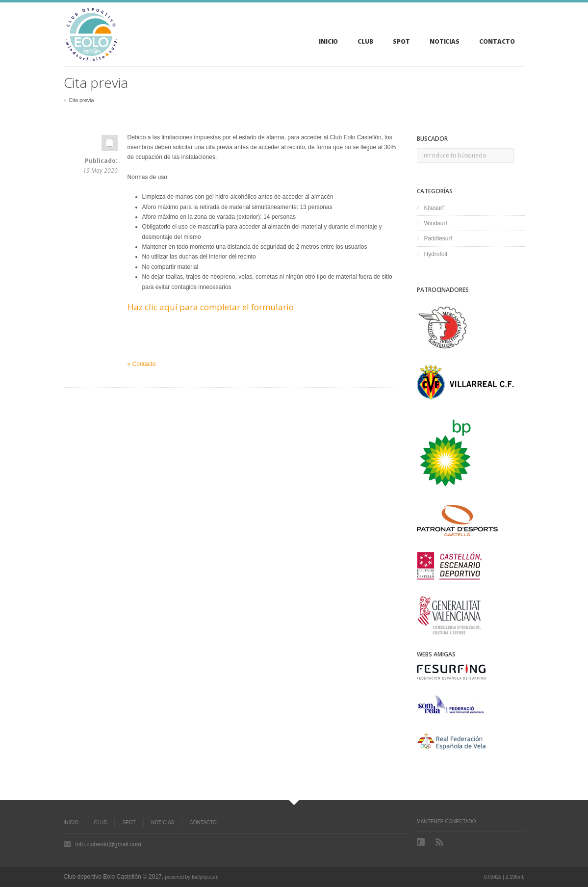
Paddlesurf (438, 238)
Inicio (71, 822)
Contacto (203, 822)
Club (100, 822)
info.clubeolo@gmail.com (108, 844)
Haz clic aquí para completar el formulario (211, 307)
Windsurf (436, 223)
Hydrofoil (436, 254)
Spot (129, 822)
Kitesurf (434, 208)
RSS (440, 842)
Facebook (422, 842)
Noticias (163, 822)
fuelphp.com (205, 877)
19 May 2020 (100, 170)
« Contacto (142, 364)
